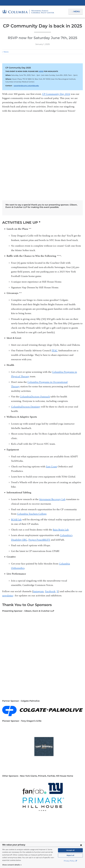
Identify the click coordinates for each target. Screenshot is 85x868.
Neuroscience (18, 707)
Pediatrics (50, 707)
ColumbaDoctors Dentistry (26, 330)
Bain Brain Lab (61, 453)
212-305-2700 (64, 814)
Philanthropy (8, 710)
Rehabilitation (61, 710)
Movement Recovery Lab (52, 422)
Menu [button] (77, 12)
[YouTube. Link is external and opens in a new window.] (46, 832)
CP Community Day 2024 (56, 94)
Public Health (38, 710)
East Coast (51, 390)
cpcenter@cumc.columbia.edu (25, 86)
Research (72, 710)
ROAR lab (16, 442)
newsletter (8, 518)
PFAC (55, 273)
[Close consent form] (81, 848)
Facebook (50, 514)
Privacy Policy (70, 864)
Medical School (56, 704)
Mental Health (70, 704)
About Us (22, 794)
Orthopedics (39, 707)
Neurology (7, 707)
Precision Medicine (23, 710)
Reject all (70, 858)
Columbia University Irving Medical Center (42, 3)
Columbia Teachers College (32, 437)
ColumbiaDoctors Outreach (35, 320)
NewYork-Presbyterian (42, 782)
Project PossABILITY (39, 463)
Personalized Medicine (65, 707)
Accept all (70, 853)
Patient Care (22, 798)
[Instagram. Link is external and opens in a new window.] (53, 832)
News (6, 52)
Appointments (22, 811)
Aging (5, 704)
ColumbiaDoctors (69, 781)
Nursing (29, 707)
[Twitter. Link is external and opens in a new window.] (39, 832)
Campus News (15, 704)
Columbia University (47, 843)
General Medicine (40, 704)
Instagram (38, 514)
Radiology (49, 710)
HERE (40, 71)
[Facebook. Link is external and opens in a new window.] (32, 832)
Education (27, 704)
